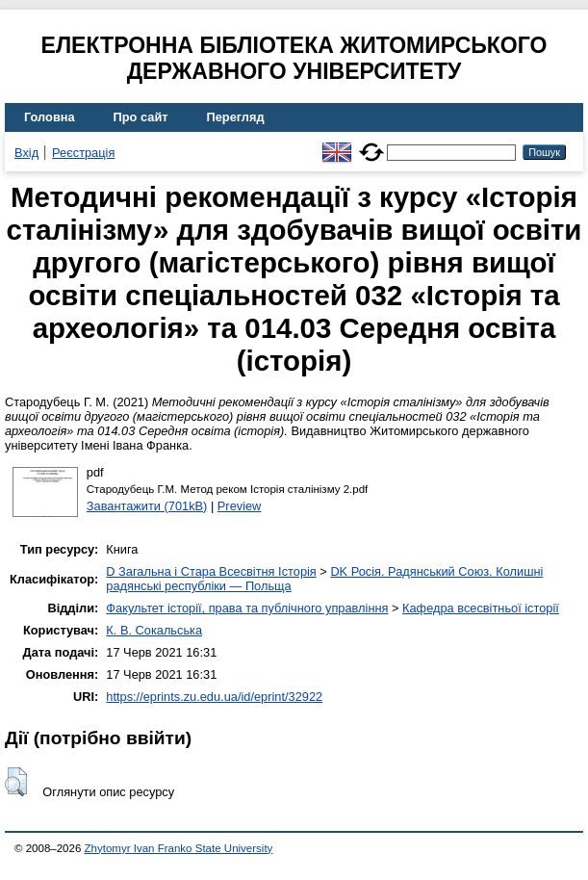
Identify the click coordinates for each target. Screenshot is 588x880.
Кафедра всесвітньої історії (481, 608)
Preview (240, 506)
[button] (16, 782)
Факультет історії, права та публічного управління (247, 608)
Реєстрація (83, 153)
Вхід (26, 153)
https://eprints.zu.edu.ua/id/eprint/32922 (214, 697)
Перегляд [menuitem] (236, 117)
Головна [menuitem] (50, 117)
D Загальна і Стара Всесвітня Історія (211, 571)
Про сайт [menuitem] (141, 117)
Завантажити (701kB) (147, 506)
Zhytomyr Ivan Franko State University (179, 848)
